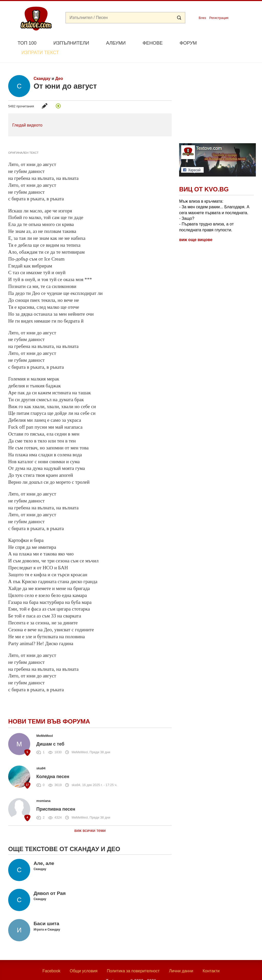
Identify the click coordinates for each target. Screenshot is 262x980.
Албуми (116, 43)
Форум (188, 43)
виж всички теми (90, 819)
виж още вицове (196, 228)
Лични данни (181, 959)
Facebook (51, 959)
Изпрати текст (229, 42)
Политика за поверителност (133, 959)
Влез (202, 18)
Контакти (211, 959)
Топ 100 (27, 43)
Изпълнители (71, 43)
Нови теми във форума (49, 709)
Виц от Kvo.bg (204, 177)
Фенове (152, 43)
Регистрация (219, 18)
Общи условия (84, 959)
